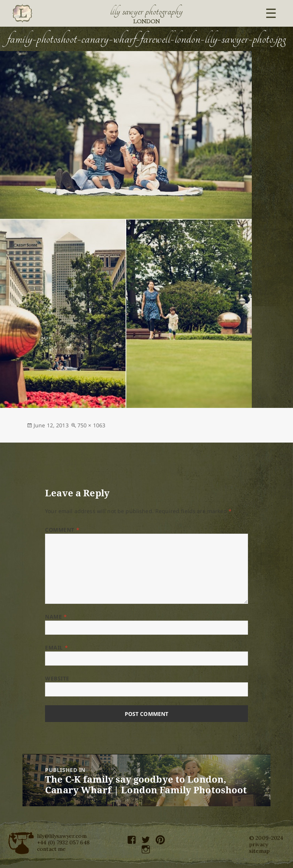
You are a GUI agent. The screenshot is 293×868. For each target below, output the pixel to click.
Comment (62, 530)
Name (56, 617)
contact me (51, 849)
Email (56, 647)
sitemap (259, 851)
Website (57, 678)
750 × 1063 (91, 425)
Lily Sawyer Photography (146, 11)
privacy (258, 844)
